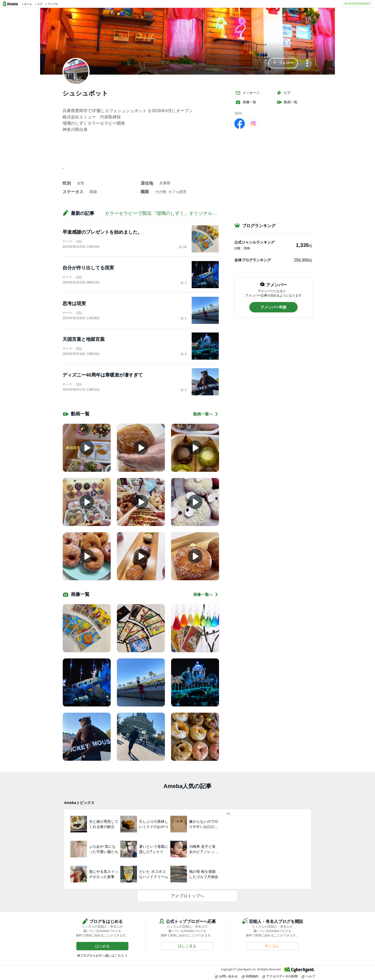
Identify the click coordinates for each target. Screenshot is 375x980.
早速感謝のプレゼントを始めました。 (102, 232)
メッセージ (248, 93)
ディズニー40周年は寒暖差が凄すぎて (103, 375)
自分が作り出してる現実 (88, 268)
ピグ (284, 93)
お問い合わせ (226, 976)
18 (183, 247)
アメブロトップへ (187, 896)
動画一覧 (287, 102)
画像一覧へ (206, 594)
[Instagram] (253, 123)
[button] (283, 63)
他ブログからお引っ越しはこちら (101, 955)
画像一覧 (246, 102)
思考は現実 (74, 304)
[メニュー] (307, 63)
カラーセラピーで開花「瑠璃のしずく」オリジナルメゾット (168, 213)
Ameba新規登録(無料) (357, 3)
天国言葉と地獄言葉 (84, 339)
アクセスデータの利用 (280, 976)
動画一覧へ (206, 414)
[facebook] (240, 123)
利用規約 (250, 976)
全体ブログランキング (253, 260)
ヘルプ (308, 976)
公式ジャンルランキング (254, 242)
